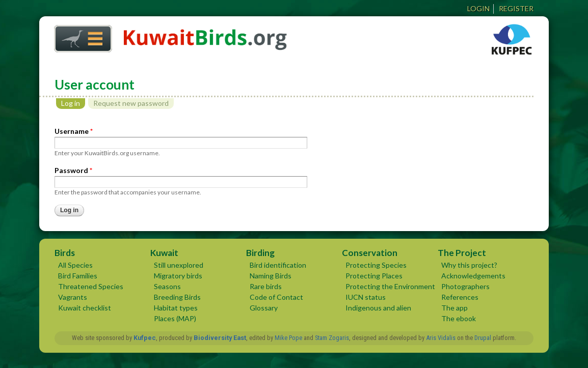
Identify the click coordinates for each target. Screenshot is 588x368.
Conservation (370, 253)
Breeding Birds (177, 297)
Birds (65, 253)
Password (73, 170)
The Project (462, 253)
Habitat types (176, 308)
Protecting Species (376, 265)
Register (516, 8)
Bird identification (278, 265)
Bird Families (78, 276)
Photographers (465, 286)
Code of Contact (276, 297)
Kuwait (164, 253)
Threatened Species (91, 286)
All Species (75, 265)
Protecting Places (374, 276)
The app (455, 308)
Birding (260, 253)
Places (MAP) (175, 318)
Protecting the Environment (390, 286)
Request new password (131, 103)
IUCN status (366, 297)
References (460, 297)
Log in (73, 103)
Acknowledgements (473, 276)
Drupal (483, 338)
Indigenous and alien (378, 308)
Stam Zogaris (332, 338)
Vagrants (73, 297)
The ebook (459, 318)
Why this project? (469, 265)
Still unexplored (179, 265)
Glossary (264, 308)
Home (79, 36)
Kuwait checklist (85, 308)
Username (74, 131)
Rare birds (266, 286)
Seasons (167, 286)
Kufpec (145, 338)
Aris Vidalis (441, 338)
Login (478, 8)
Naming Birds (271, 276)
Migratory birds (178, 276)
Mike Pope (288, 338)
